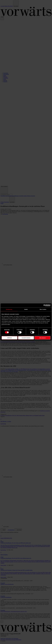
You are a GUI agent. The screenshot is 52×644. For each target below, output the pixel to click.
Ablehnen (10, 338)
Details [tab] (26, 309)
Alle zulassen (42, 338)
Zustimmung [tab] (9, 309)
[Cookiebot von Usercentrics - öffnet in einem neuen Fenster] (45, 305)
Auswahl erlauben (26, 338)
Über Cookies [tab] (43, 309)
